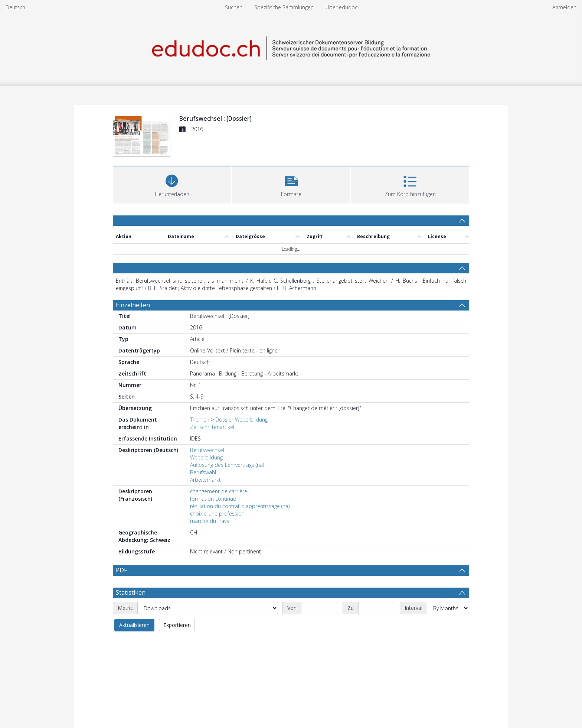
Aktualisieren (134, 625)
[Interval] (448, 608)
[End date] (377, 608)
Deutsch (15, 7)
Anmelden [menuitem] (564, 7)
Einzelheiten (133, 305)
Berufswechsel (207, 450)
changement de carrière (219, 491)
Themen (200, 420)
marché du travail (211, 521)
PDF (121, 570)
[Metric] (208, 608)
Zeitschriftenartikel (212, 427)
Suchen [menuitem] (234, 7)
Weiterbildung (206, 457)
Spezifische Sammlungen (284, 7)
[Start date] (320, 608)
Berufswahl (203, 472)
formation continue (213, 499)
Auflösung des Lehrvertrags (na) (227, 465)
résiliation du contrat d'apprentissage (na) (240, 506)
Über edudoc (341, 7)
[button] (291, 184)
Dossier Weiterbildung (241, 420)
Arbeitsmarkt (205, 480)
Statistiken (131, 592)
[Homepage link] (291, 47)
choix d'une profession (217, 513)
